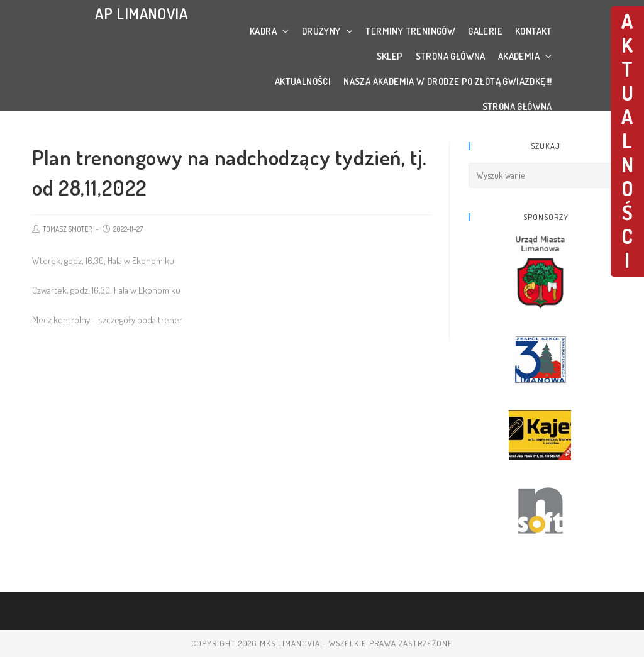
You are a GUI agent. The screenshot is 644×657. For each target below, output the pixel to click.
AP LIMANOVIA (141, 14)
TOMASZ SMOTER (67, 229)
